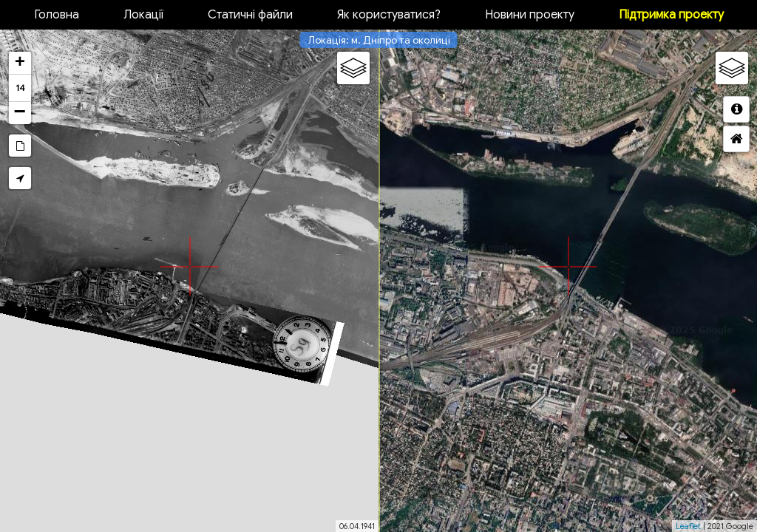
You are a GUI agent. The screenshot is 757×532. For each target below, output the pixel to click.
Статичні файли (250, 15)
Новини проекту (530, 15)
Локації (143, 15)
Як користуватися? (389, 15)
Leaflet (688, 526)
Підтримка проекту (671, 15)
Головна (57, 15)
